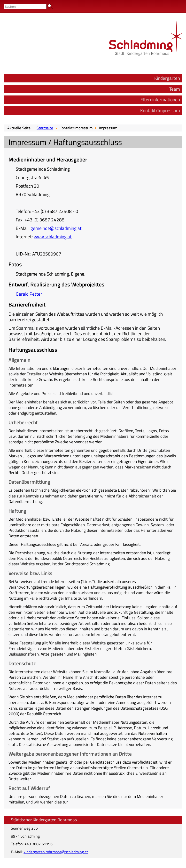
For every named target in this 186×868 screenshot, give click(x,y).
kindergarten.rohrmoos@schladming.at (56, 852)
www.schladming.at (53, 237)
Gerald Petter (29, 294)
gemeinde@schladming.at (56, 228)
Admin (177, 5)
